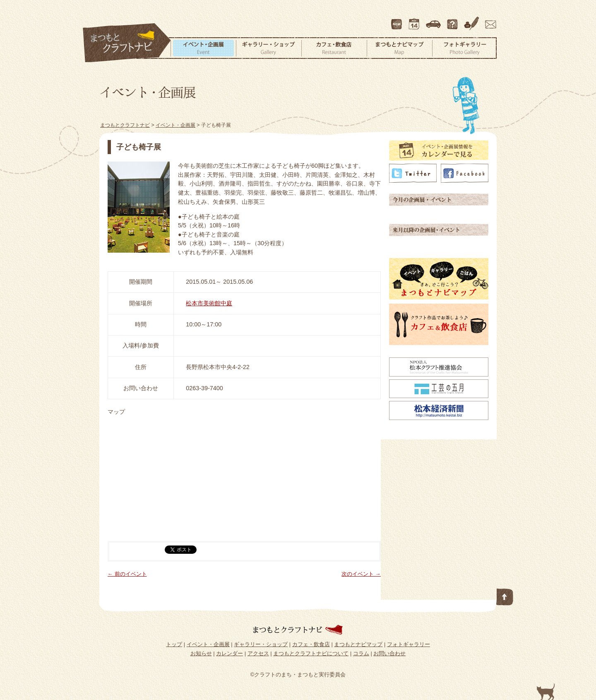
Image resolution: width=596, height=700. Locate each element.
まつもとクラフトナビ (127, 43)
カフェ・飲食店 (334, 48)
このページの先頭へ (505, 595)
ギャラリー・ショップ (269, 48)
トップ (174, 644)
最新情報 (397, 20)
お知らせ (201, 653)
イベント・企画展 (203, 48)
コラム (473, 20)
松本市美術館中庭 (209, 303)
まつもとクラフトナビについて (453, 20)
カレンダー (416, 20)
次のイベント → (361, 574)
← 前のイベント (127, 574)
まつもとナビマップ (399, 48)
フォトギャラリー (464, 48)
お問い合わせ (489, 20)
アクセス (434, 20)
